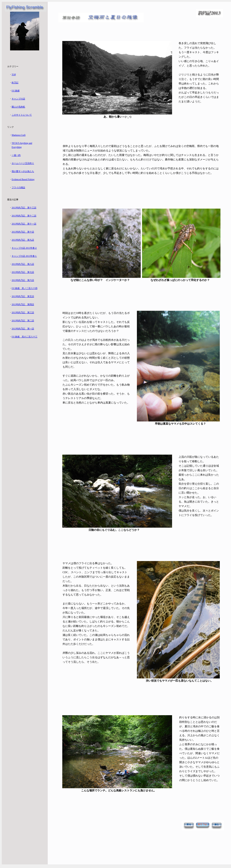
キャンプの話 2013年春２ (24, 248)
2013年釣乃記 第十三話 (24, 208)
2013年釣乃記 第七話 (23, 272)
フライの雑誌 (18, 187)
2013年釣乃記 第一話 (23, 329)
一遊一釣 (16, 155)
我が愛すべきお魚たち (23, 171)
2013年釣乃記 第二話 (23, 321)
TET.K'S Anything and (22, 143)
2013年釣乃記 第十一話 (24, 224)
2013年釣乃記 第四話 (23, 304)
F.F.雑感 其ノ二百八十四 (25, 288)
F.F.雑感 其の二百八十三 (25, 337)
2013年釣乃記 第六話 (23, 280)
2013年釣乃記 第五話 (23, 296)
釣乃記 (15, 83)
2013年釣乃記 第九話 (23, 240)
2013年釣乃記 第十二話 (24, 216)
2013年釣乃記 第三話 (23, 312)
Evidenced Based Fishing (23, 179)
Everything (17, 147)
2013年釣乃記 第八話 (23, 264)
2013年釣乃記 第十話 (23, 232)
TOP (14, 74)
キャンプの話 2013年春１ (24, 256)
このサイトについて (22, 115)
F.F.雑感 (16, 91)
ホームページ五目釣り (23, 163)
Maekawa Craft (19, 135)
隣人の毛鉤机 (18, 107)
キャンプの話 (18, 99)
